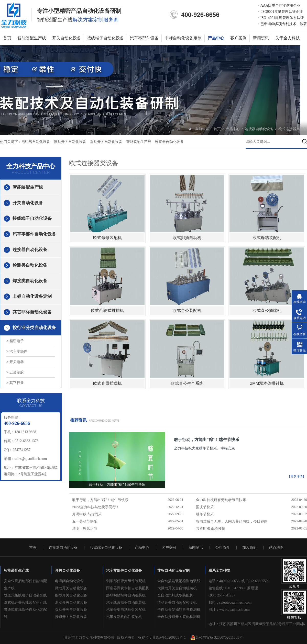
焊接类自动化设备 (30, 281)
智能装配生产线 (32, 38)
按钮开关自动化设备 (71, 617)
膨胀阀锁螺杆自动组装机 (126, 595)
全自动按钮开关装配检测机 (179, 617)
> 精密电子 (15, 341)
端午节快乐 (205, 514)
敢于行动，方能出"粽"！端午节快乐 (207, 440)
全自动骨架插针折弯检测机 (179, 610)
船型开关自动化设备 (71, 595)
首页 (7, 38)
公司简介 (223, 548)
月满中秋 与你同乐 (87, 514)
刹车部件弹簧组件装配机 (126, 581)
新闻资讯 (261, 38)
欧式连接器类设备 (293, 129)
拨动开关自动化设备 (71, 610)
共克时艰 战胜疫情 (211, 528)
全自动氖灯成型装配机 (175, 595)
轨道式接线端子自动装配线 (25, 595)
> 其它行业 (15, 383)
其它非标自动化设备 (32, 312)
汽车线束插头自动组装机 (126, 602)
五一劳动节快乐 (85, 521)
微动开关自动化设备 (70, 142)
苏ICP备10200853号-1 (169, 637)
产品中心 (216, 38)
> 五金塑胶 (15, 372)
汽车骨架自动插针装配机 (126, 610)
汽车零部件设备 (144, 38)
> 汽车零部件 (17, 351)
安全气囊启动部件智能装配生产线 (25, 585)
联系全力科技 (219, 570)
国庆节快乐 (205, 507)
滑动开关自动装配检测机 (177, 602)
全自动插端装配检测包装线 (179, 581)
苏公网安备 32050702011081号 (217, 638)
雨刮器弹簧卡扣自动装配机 (128, 588)
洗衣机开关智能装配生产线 (25, 602)
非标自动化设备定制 (183, 38)
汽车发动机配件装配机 (124, 617)
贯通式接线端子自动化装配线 (25, 613)
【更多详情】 (297, 476)
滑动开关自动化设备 (106, 142)
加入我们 (249, 548)
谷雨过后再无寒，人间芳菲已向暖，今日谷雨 (232, 521)
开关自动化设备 (67, 38)
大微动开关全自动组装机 (177, 588)
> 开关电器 (15, 362)
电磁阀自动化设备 (36, 142)
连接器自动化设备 (260, 129)
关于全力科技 (288, 38)
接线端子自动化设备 (105, 38)
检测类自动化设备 (30, 265)
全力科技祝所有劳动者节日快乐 (221, 500)
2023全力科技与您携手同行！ (96, 507)
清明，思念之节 (85, 528)
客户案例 (238, 38)
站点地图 (276, 548)
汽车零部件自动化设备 (34, 234)
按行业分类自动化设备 (34, 328)
